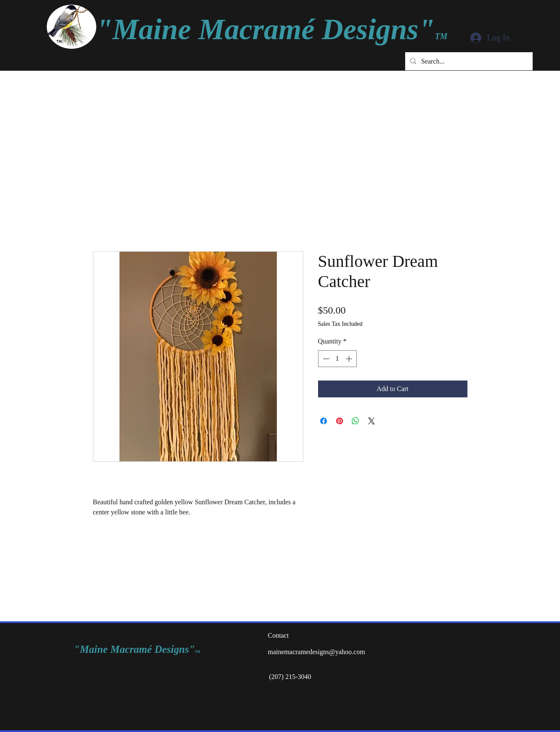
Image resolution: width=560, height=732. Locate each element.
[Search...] (468, 61)
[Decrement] (325, 359)
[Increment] (350, 359)
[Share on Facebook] (324, 421)
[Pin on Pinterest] (340, 421)
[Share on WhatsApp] (356, 421)
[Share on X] (372, 421)
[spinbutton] (337, 359)
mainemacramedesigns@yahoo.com (317, 652)
